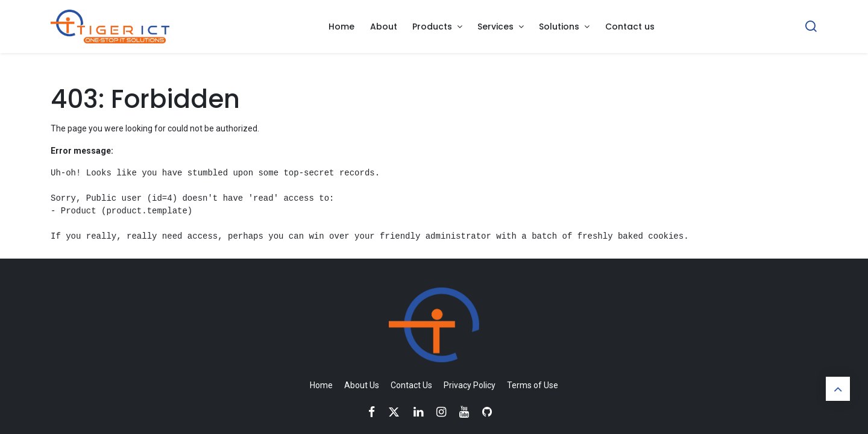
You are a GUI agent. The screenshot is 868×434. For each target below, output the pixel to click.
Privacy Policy (470, 385)
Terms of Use (533, 385)
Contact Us (411, 385)
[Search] (811, 27)
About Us (362, 385)
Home (321, 385)
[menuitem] (341, 27)
